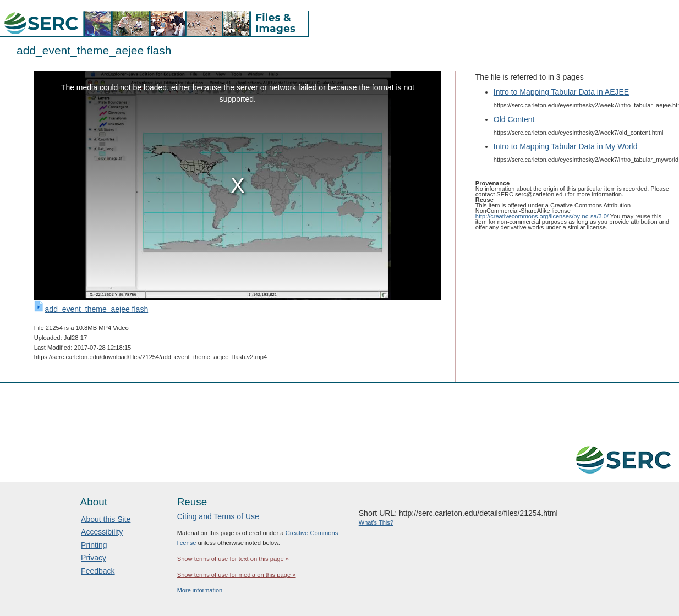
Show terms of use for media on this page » (237, 575)
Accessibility (102, 532)
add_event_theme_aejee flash (97, 309)
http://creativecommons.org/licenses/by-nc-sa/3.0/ (542, 216)
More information (200, 590)
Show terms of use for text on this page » (233, 559)
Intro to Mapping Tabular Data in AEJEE (561, 92)
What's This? (376, 522)
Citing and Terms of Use (218, 516)
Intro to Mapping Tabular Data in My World (566, 146)
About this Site (106, 519)
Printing (94, 545)
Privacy (94, 558)
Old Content (514, 119)
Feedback (98, 571)
